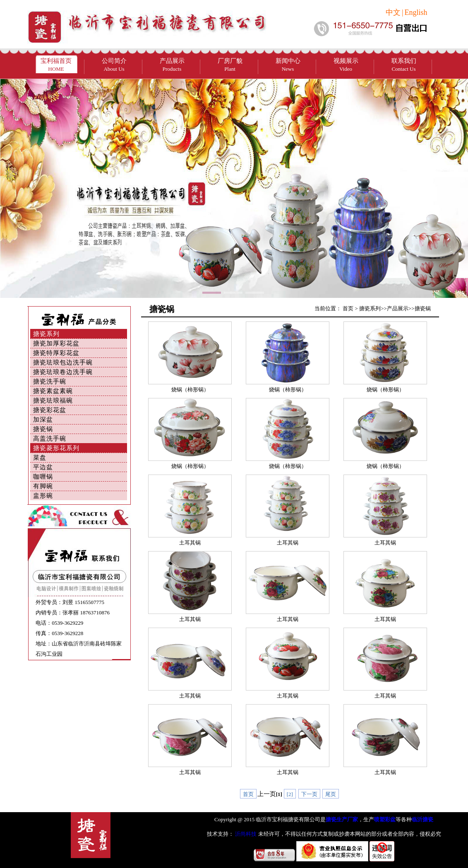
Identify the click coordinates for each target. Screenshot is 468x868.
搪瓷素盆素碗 (53, 391)
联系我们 (404, 65)
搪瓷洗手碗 (50, 381)
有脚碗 (43, 486)
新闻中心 (288, 65)
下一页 (309, 794)
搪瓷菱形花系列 (56, 448)
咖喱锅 (43, 477)
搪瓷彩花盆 (50, 410)
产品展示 (172, 65)
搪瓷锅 (43, 429)
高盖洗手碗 (50, 439)
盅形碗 (43, 496)
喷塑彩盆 (385, 819)
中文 (393, 12)
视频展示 (346, 65)
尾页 (331, 794)
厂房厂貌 (230, 65)
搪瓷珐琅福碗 (53, 400)
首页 (348, 308)
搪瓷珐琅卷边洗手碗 (63, 372)
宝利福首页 (56, 65)
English (416, 12)
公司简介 (114, 65)
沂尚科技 (245, 834)
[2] (290, 794)
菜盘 (40, 458)
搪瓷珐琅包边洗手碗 (63, 362)
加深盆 (43, 420)
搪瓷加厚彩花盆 (56, 343)
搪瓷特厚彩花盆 (56, 353)
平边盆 (43, 467)
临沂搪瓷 (422, 819)
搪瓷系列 (46, 334)
